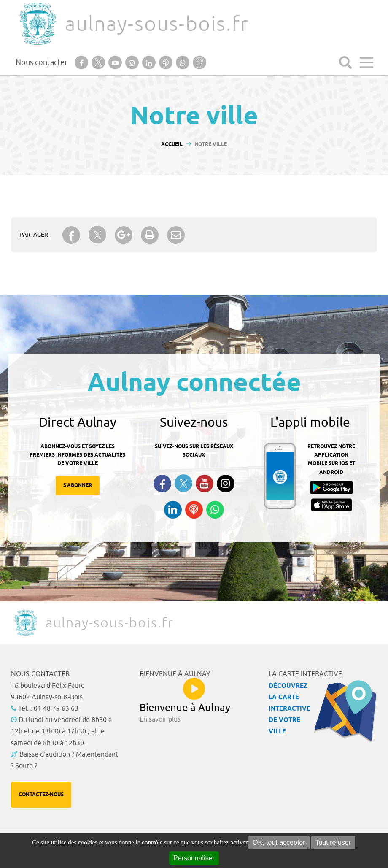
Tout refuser (333, 842)
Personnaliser (194, 858)
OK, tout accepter (279, 842)
